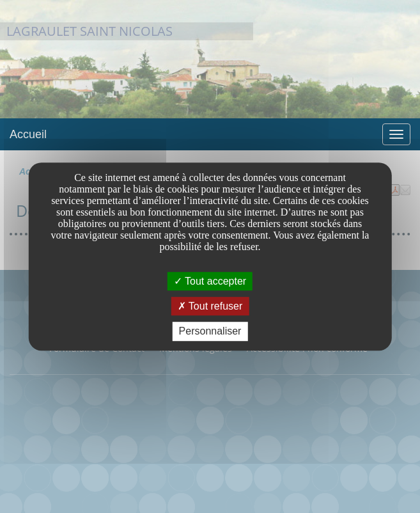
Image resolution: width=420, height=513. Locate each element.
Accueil (28, 134)
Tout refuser (210, 306)
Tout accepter (210, 281)
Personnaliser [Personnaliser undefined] (210, 332)
